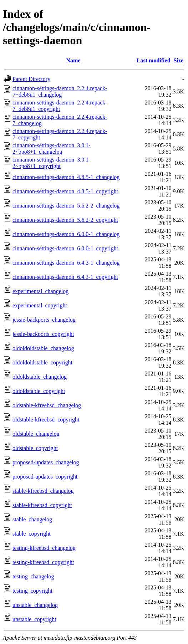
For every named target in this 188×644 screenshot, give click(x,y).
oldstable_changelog (36, 434)
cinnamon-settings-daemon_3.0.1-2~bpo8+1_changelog (52, 149)
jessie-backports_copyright (43, 334)
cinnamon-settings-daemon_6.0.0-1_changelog (66, 234)
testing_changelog (33, 576)
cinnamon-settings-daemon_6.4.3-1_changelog (66, 263)
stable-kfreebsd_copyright (42, 505)
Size (178, 60)
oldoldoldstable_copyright (42, 362)
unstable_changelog (35, 605)
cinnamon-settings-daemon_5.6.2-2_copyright (65, 220)
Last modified (154, 60)
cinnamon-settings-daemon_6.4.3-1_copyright (65, 277)
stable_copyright (32, 534)
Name (73, 60)
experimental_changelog (40, 291)
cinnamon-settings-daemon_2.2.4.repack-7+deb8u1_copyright (60, 106)
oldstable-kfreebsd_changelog (47, 405)
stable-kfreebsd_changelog (43, 491)
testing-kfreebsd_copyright (43, 562)
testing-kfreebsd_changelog (44, 548)
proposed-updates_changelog (46, 462)
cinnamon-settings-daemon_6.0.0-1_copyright (65, 248)
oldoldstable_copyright (39, 391)
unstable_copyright (34, 619)
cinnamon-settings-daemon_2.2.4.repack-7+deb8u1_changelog (60, 91)
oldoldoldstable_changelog (43, 348)
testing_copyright (32, 591)
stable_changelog (32, 519)
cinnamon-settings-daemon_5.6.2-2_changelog (66, 206)
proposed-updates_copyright (45, 477)
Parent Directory (31, 79)
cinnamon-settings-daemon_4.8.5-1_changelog (66, 177)
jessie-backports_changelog (44, 320)
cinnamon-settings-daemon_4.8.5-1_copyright (65, 191)
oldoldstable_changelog (40, 377)
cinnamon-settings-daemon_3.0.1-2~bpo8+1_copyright (52, 163)
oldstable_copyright (35, 448)
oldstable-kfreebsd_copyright (46, 420)
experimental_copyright (40, 305)
